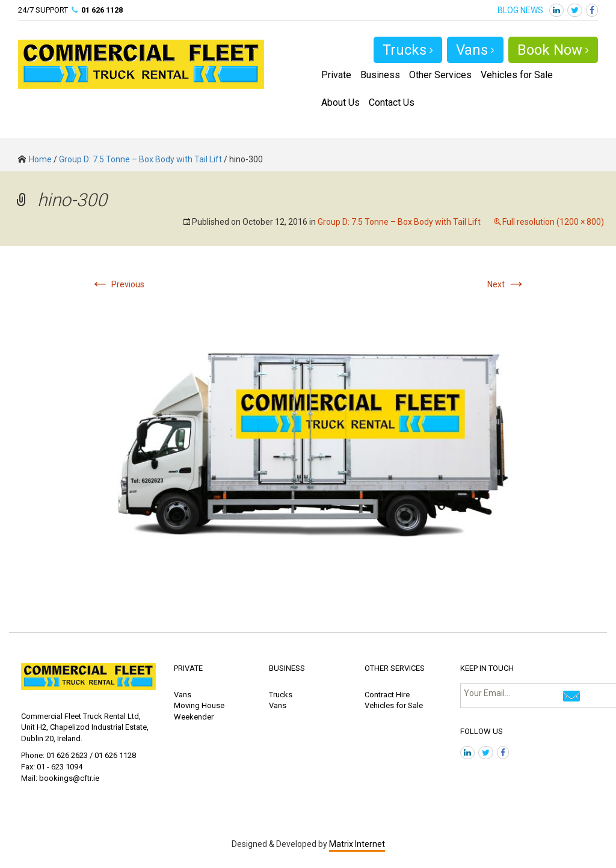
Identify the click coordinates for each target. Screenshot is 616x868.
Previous (117, 284)
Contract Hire (387, 695)
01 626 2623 (67, 755)
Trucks (408, 50)
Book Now (553, 50)
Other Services (440, 75)
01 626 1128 (102, 10)
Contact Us (392, 102)
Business (380, 75)
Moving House (199, 705)
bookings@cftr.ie (69, 778)
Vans (475, 50)
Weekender (194, 717)
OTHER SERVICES (395, 668)
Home (35, 159)
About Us (340, 102)
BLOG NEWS (520, 10)
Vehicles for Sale (517, 75)
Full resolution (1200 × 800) (553, 222)
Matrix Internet (357, 844)
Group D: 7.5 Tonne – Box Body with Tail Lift (140, 159)
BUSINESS (287, 668)
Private (336, 75)
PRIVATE (188, 668)
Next (507, 284)
